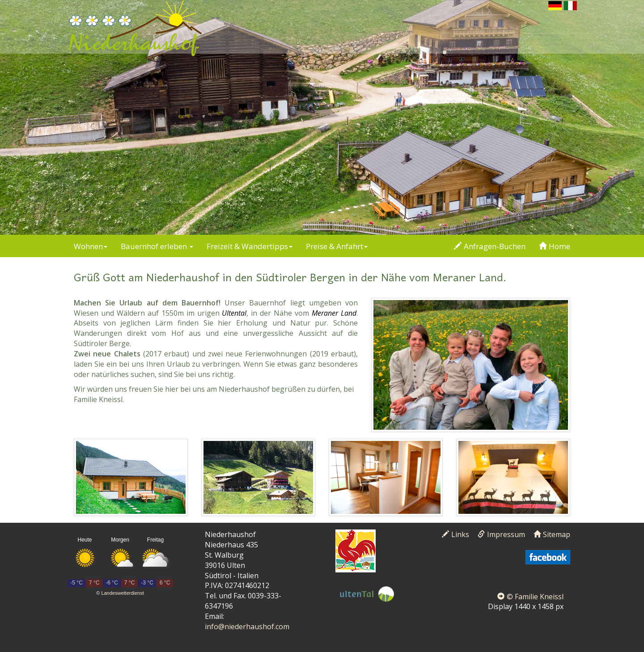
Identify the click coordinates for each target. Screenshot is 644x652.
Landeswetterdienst (122, 593)
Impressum (501, 534)
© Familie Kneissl (530, 597)
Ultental (234, 313)
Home (555, 246)
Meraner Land (334, 313)
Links (455, 534)
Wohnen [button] (91, 246)
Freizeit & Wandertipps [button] (250, 246)
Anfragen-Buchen (490, 246)
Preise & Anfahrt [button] (337, 246)
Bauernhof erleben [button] (157, 246)
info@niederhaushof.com (247, 627)
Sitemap (552, 534)
